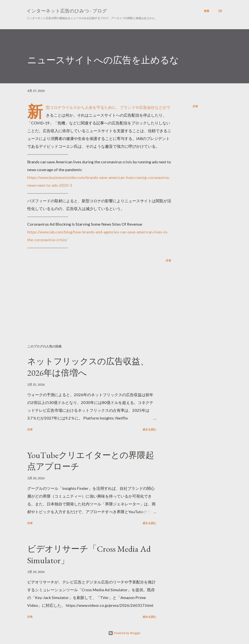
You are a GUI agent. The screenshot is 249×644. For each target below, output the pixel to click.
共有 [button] (195, 106)
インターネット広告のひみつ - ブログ (67, 11)
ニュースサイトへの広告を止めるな (103, 60)
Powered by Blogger (124, 633)
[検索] (207, 11)
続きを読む (150, 429)
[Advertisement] (93, 296)
